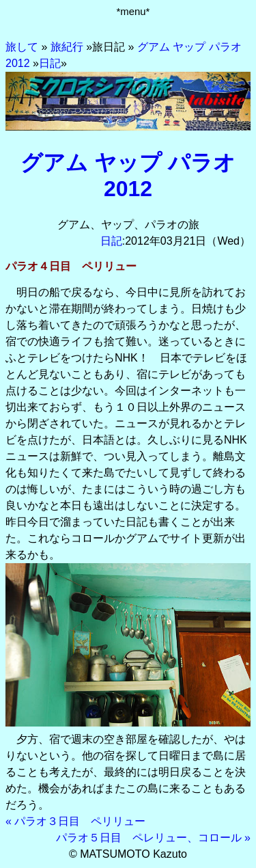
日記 (50, 63)
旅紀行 (67, 47)
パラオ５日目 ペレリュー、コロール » (153, 838)
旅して (22, 47)
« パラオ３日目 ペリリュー (75, 821)
